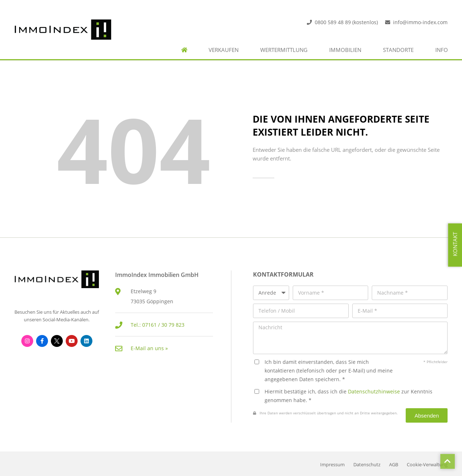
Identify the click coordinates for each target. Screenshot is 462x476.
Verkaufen (224, 50)
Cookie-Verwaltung (427, 465)
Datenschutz (367, 465)
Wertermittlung (284, 50)
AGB (394, 465)
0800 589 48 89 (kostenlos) (346, 22)
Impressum (332, 465)
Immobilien (345, 50)
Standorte (398, 50)
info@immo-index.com (420, 22)
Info (442, 50)
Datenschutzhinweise (374, 391)
